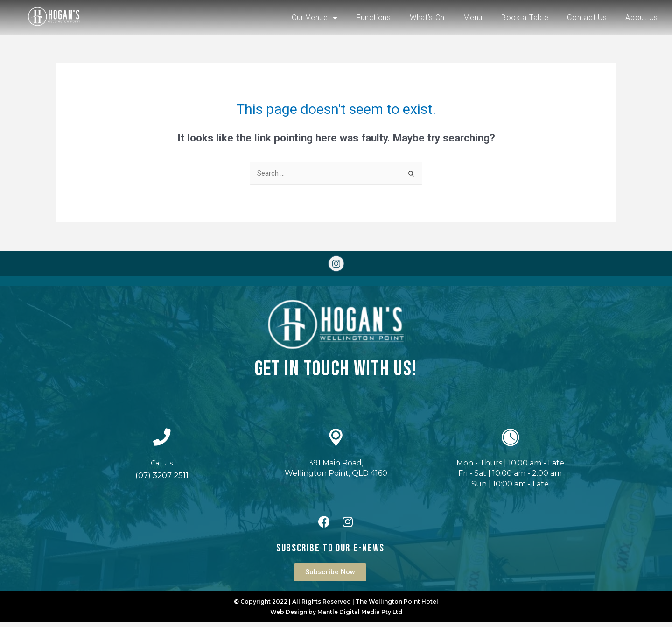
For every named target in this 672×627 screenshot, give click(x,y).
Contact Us (587, 18)
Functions (374, 18)
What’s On (427, 18)
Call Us (162, 468)
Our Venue (315, 18)
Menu (473, 18)
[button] (330, 577)
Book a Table (525, 18)
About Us (642, 18)
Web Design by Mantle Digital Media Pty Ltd (336, 616)
